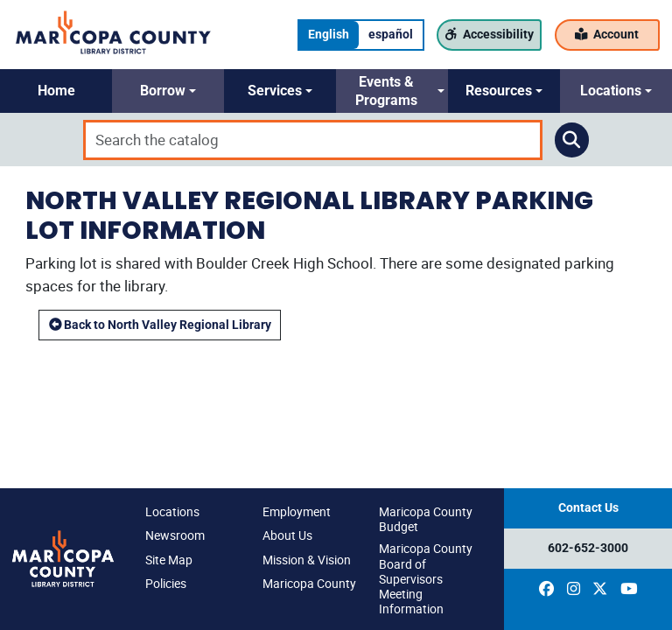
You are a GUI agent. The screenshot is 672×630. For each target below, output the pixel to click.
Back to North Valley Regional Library (160, 325)
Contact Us (588, 508)
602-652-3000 (588, 548)
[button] (56, 91)
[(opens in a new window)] (546, 589)
